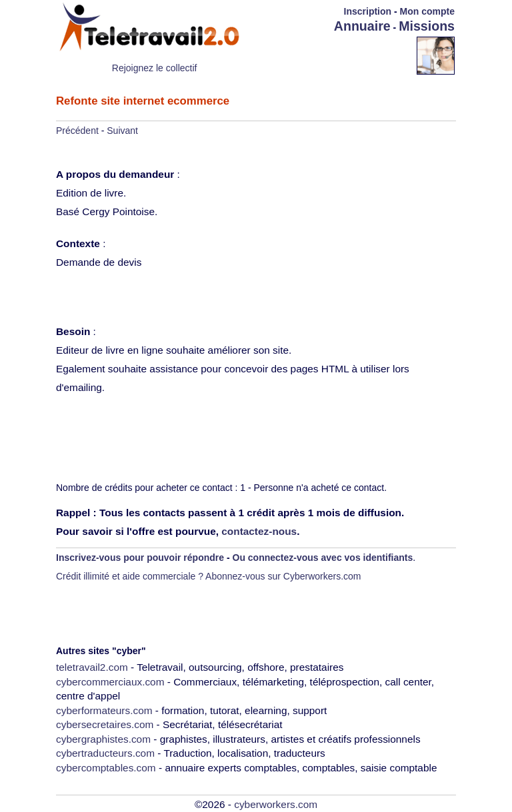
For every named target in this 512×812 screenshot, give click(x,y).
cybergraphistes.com (103, 739)
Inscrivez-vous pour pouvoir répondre (140, 558)
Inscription (368, 11)
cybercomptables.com (106, 768)
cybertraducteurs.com (105, 753)
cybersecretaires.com (105, 724)
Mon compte (427, 11)
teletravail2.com (92, 667)
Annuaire (362, 26)
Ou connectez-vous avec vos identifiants (323, 558)
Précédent (77, 131)
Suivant (122, 131)
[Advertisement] (339, 55)
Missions (427, 26)
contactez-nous (259, 531)
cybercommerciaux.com (110, 682)
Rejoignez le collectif (155, 68)
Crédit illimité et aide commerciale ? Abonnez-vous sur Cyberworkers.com (209, 576)
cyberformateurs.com (104, 710)
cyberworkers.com (276, 804)
